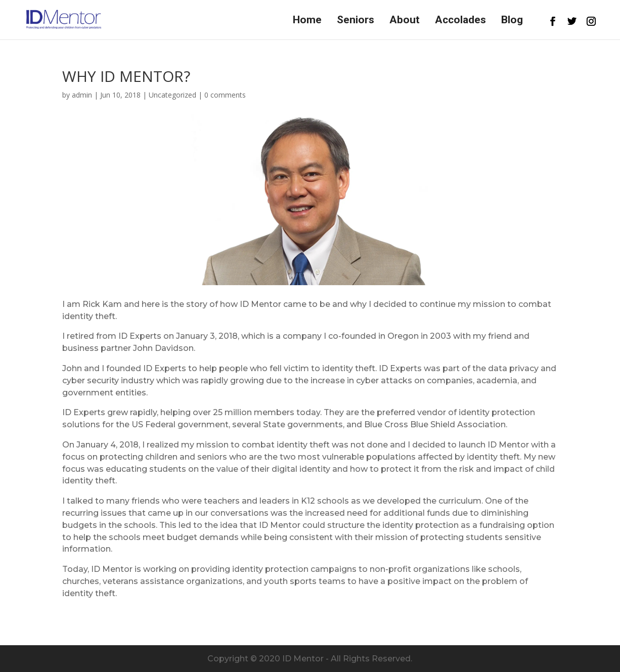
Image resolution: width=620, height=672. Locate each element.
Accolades (460, 21)
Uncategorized (172, 95)
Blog (512, 21)
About (405, 21)
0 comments (225, 95)
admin (82, 95)
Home (307, 21)
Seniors (356, 21)
